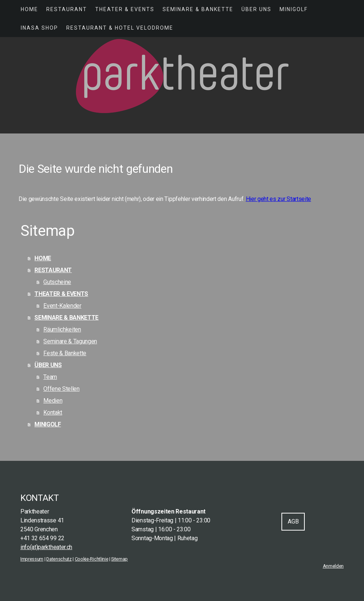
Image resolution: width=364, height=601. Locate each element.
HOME (29, 9)
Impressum (32, 559)
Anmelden (333, 566)
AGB (293, 521)
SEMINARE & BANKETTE (198, 9)
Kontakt (53, 412)
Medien (53, 401)
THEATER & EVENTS (125, 9)
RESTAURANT (67, 9)
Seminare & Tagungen (70, 341)
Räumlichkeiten (62, 329)
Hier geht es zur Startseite (278, 199)
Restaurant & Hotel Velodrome (120, 28)
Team (50, 377)
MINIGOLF (294, 9)
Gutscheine (57, 282)
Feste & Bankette (65, 353)
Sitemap (119, 559)
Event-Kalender (62, 306)
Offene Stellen (61, 389)
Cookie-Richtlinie (92, 559)
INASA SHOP (39, 28)
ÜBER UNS (256, 9)
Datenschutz (59, 559)
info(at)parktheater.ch (46, 547)
